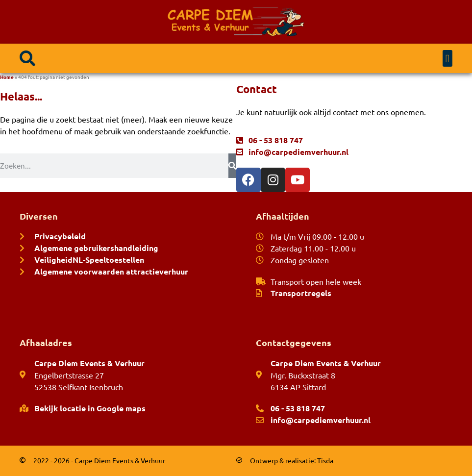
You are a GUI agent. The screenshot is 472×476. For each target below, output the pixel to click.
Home (7, 77)
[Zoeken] (232, 166)
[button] (27, 58)
